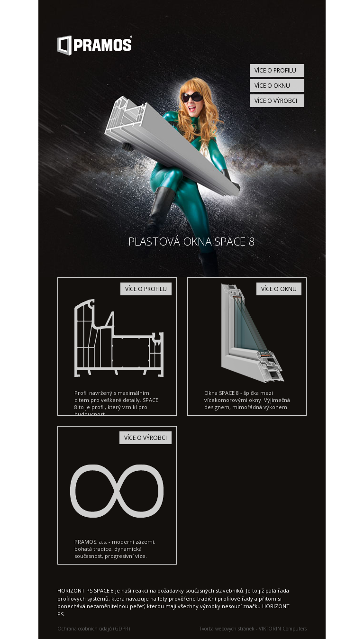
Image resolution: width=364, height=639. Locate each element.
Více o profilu (275, 70)
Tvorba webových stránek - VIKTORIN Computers (253, 629)
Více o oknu (272, 86)
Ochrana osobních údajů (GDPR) (94, 629)
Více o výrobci (276, 101)
